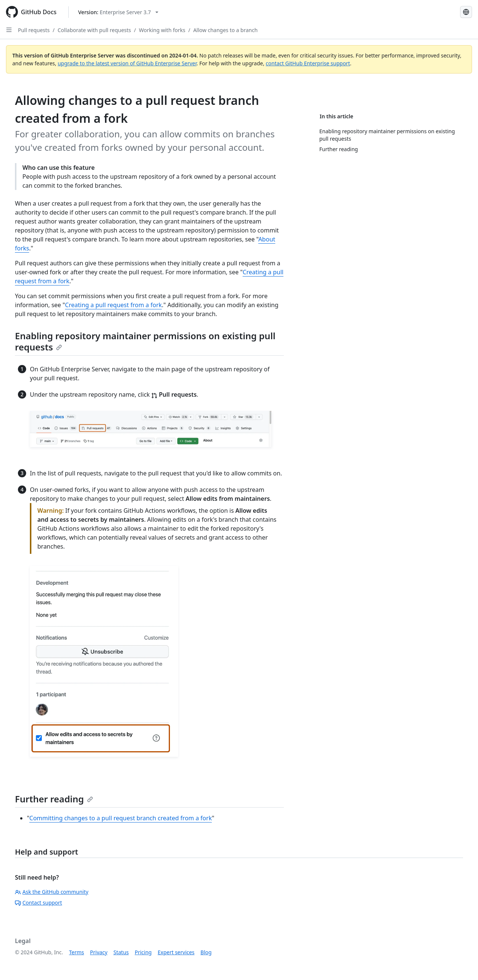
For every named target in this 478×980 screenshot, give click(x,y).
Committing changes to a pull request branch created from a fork (121, 818)
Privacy (99, 952)
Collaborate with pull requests (94, 30)
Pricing (143, 952)
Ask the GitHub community (52, 892)
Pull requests (34, 30)
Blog (206, 952)
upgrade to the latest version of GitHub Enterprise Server (127, 63)
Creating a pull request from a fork (113, 305)
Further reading (54, 799)
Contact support (38, 903)
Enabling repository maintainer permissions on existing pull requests (145, 341)
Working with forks (162, 30)
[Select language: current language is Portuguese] (466, 12)
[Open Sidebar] (9, 30)
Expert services (176, 952)
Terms (77, 952)
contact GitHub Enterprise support (308, 63)
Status (121, 952)
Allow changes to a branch (225, 30)
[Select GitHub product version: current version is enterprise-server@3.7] (118, 12)
